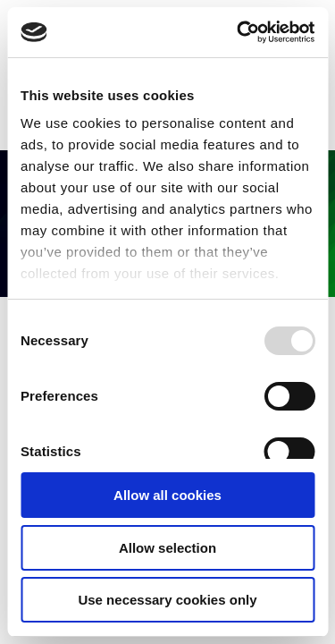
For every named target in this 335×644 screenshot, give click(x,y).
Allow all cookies (167, 495)
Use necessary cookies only (167, 600)
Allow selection (167, 548)
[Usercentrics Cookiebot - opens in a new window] (239, 32)
